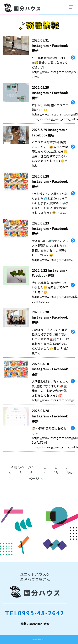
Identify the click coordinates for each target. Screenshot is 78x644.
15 (56, 473)
